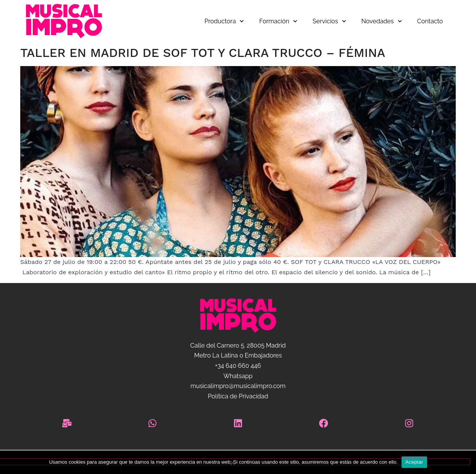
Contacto (430, 21)
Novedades (382, 21)
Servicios (329, 21)
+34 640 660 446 (238, 366)
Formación (278, 21)
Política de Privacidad (238, 396)
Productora (224, 21)
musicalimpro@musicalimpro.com (238, 386)
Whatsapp (238, 376)
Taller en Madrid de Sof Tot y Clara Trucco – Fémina (203, 53)
